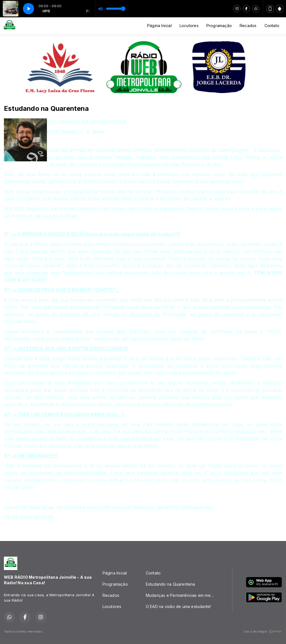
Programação (219, 26)
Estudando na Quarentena (171, 584)
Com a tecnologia (263, 631)
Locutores (189, 26)
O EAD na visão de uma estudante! (178, 606)
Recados (248, 26)
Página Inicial (159, 26)
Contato (272, 26)
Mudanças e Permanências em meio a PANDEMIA (182, 595)
